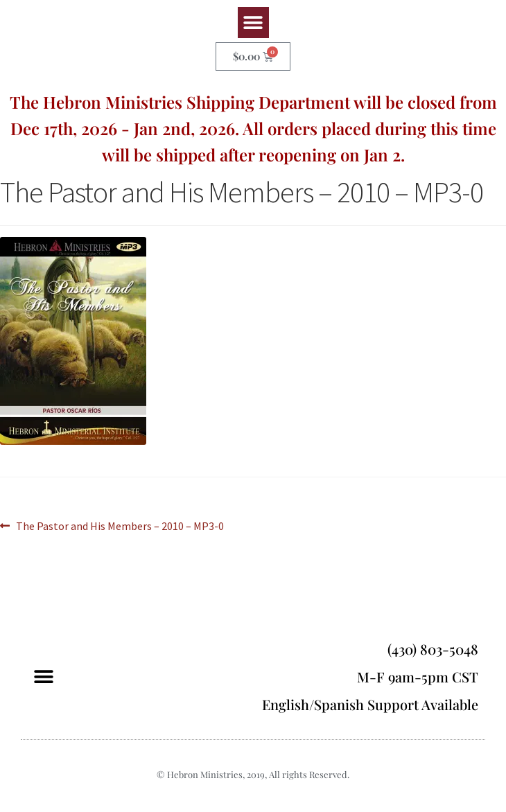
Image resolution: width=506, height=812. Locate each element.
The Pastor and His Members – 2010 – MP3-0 (120, 525)
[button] (253, 23)
